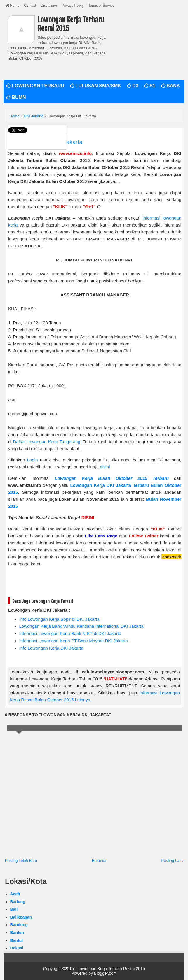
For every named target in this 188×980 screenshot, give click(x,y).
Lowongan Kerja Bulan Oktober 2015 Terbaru (112, 478)
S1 (150, 86)
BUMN (16, 97)
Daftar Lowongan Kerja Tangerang (47, 442)
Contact (30, 6)
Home (13, 6)
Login (33, 460)
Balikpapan (21, 917)
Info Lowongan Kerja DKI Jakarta (51, 648)
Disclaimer (49, 6)
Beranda (99, 860)
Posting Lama (173, 860)
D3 (133, 86)
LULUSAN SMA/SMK (96, 86)
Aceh (15, 894)
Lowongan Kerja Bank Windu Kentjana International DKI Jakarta (81, 626)
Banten (17, 933)
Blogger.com (105, 973)
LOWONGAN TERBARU (35, 86)
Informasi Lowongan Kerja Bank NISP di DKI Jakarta (70, 633)
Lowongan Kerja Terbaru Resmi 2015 (111, 969)
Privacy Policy (73, 6)
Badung (18, 902)
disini (105, 467)
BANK (171, 86)
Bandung (19, 925)
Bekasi (17, 948)
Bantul (17, 940)
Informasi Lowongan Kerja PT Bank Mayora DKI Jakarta (74, 641)
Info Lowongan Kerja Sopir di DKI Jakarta (59, 619)
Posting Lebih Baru (21, 860)
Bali (14, 909)
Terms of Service (101, 6)
